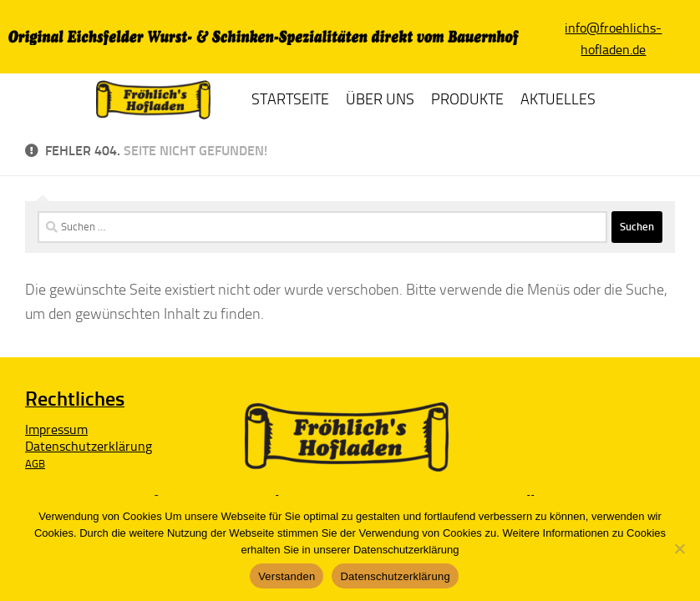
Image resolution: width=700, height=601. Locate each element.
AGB (35, 464)
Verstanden (287, 576)
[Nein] (679, 548)
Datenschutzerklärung (395, 576)
